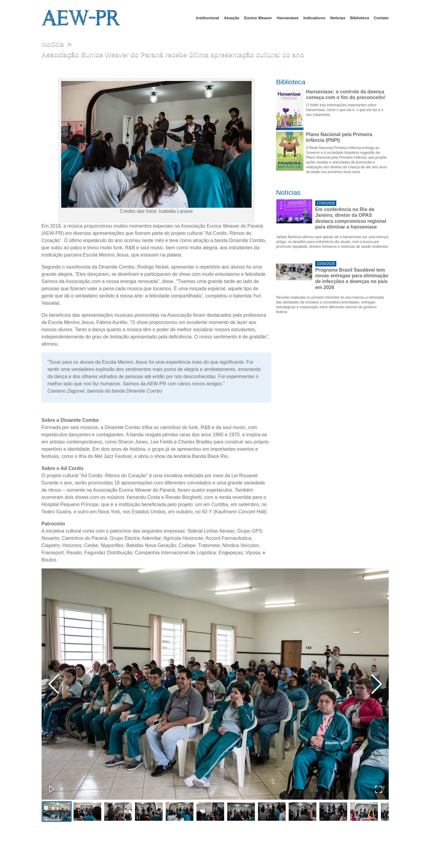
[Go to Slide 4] (149, 812)
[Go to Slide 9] (303, 812)
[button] (215, 684)
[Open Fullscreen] (378, 789)
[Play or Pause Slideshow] (52, 789)
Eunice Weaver (258, 18)
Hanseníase (287, 18)
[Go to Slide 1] (57, 812)
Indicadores (314, 18)
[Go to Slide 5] (180, 812)
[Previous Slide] (54, 684)
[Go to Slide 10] (333, 812)
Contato (381, 18)
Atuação (232, 18)
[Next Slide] (377, 684)
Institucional (207, 18)
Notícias (338, 18)
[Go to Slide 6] (210, 812)
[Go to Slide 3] (118, 812)
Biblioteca (359, 18)
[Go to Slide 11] (364, 812)
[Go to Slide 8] (272, 812)
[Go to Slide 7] (241, 812)
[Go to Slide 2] (87, 812)
